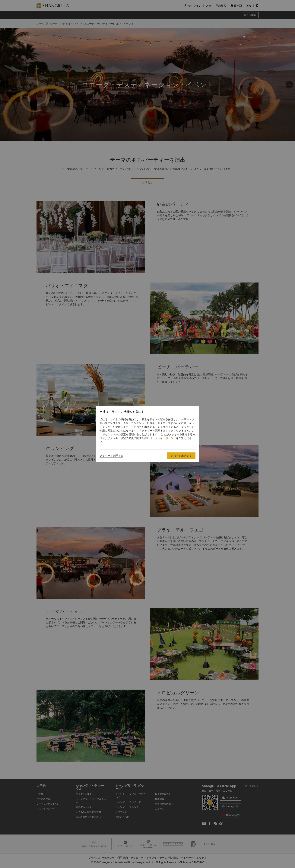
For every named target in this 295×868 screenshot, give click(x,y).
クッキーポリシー (165, 438)
